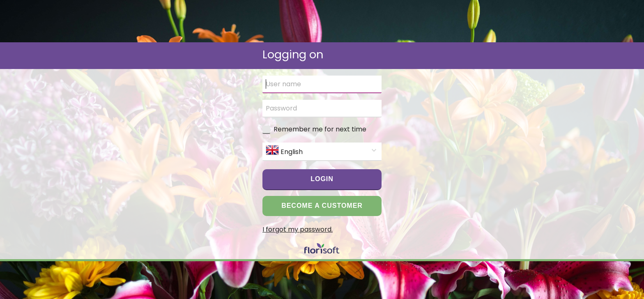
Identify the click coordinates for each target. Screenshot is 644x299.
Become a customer (322, 206)
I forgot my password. (298, 229)
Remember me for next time (320, 129)
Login (322, 179)
